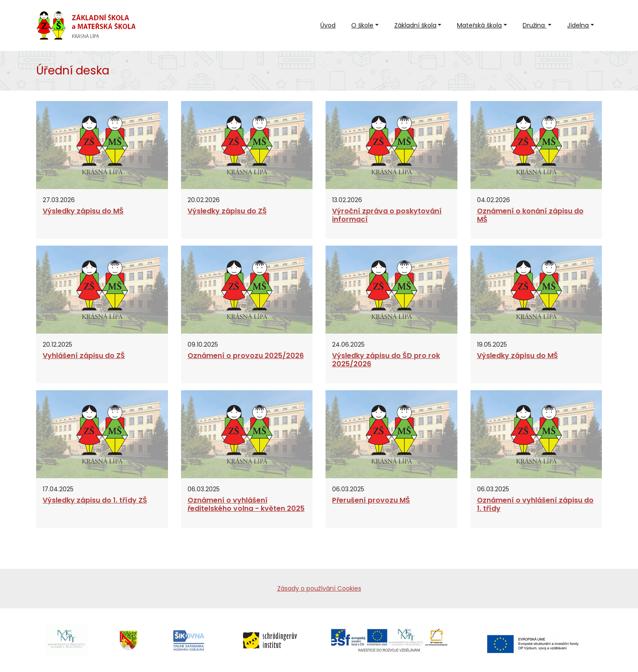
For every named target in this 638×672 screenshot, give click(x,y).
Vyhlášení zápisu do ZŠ (84, 356)
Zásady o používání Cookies (319, 588)
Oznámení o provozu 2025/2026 (246, 356)
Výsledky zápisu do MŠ (83, 211)
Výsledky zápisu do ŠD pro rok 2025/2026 (386, 360)
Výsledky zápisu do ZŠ (227, 211)
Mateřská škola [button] (479, 25)
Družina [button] (535, 25)
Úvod (328, 25)
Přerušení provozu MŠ (371, 500)
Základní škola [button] (415, 25)
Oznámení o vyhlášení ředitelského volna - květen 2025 (246, 504)
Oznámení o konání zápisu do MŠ (530, 215)
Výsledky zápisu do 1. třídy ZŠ (95, 500)
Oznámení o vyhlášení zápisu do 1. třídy (535, 504)
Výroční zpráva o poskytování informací (387, 215)
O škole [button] (362, 25)
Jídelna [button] (578, 25)
